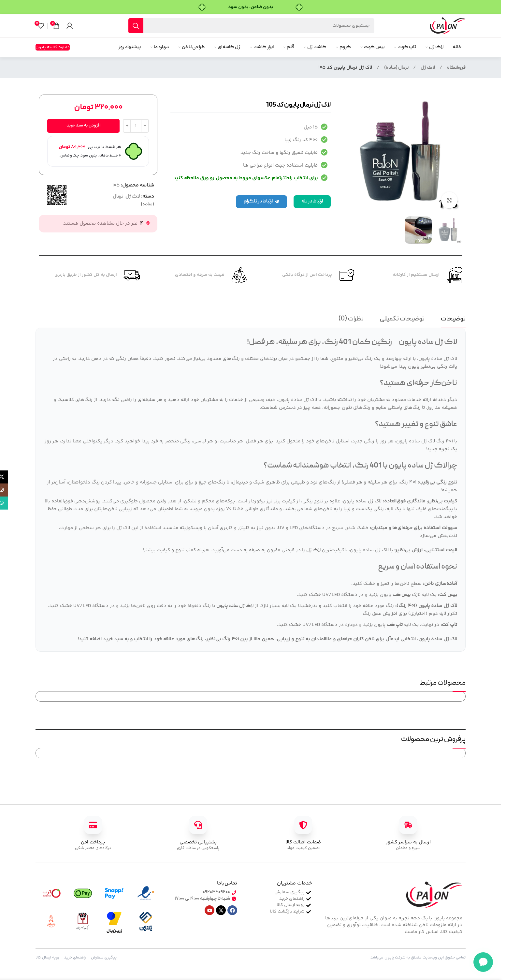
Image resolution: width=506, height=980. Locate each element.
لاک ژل (428, 68)
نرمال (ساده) (396, 68)
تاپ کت (395, 625)
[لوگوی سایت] (448, 26)
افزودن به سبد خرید (84, 126)
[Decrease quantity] (145, 126)
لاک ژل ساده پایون (235, 606)
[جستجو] (251, 26)
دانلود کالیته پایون (53, 47)
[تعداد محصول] (136, 126)
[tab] (453, 320)
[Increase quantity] (127, 126)
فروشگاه (456, 68)
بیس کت (402, 595)
